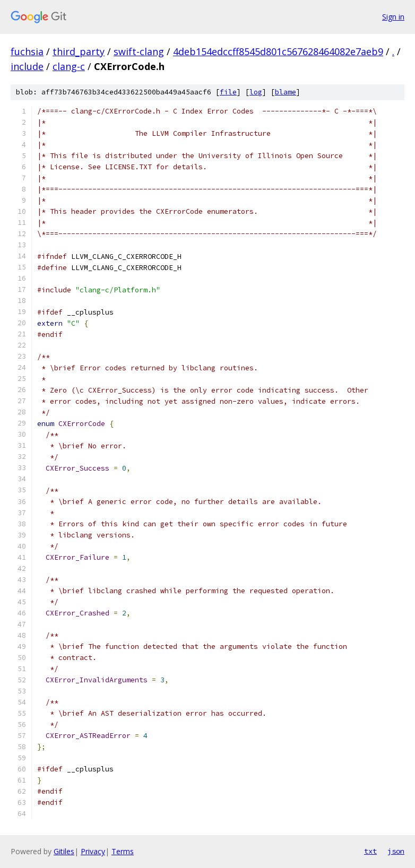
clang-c (69, 66)
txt (370, 851)
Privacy (93, 851)
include (27, 66)
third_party (79, 51)
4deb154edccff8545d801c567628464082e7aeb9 (278, 51)
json (396, 851)
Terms (123, 851)
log (256, 92)
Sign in (393, 17)
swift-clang (139, 51)
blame (286, 92)
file (228, 92)
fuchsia (27, 51)
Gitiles (64, 851)
